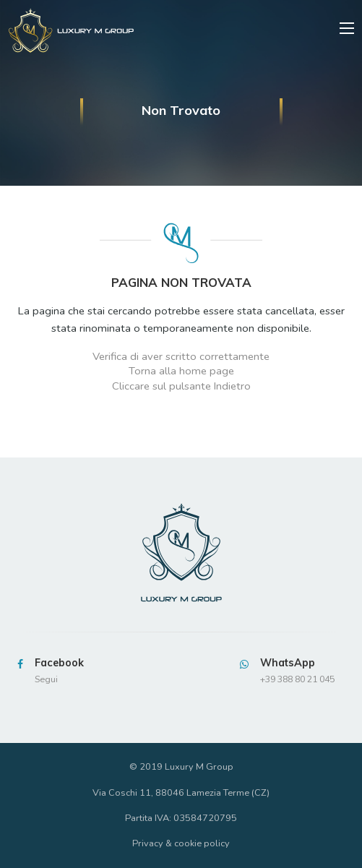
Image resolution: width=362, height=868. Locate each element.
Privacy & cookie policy (181, 843)
